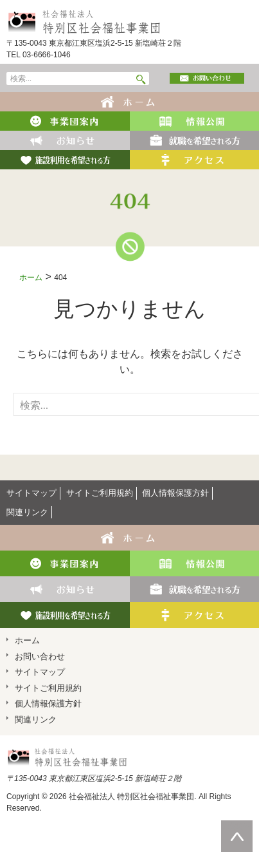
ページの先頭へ (237, 826)
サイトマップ (31, 493)
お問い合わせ (40, 656)
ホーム (31, 278)
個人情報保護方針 (175, 493)
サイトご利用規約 (100, 493)
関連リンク (27, 512)
